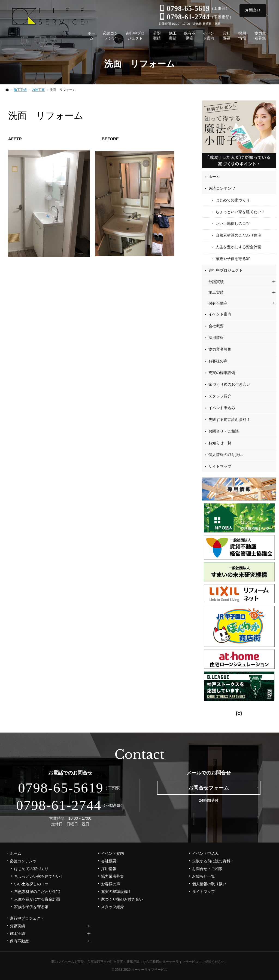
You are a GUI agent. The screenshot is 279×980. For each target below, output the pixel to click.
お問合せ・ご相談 (224, 431)
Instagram (239, 713)
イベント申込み (222, 408)
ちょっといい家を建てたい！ (240, 212)
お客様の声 (218, 361)
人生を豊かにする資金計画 (238, 247)
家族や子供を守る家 (233, 259)
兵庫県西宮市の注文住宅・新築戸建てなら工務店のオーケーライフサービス (143, 962)
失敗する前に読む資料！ (229, 419)
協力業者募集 (220, 349)
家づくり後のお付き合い (229, 384)
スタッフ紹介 (220, 396)
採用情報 (216, 338)
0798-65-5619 (61, 788)
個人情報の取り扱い (226, 455)
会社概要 (216, 326)
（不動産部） (196, 17)
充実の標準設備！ (224, 373)
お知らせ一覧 (220, 443)
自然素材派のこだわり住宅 (238, 235)
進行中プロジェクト (226, 270)
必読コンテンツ (222, 188)
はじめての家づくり (233, 200)
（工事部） (194, 8)
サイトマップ (220, 466)
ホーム (214, 177)
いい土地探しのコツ (233, 223)
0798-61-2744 (59, 805)
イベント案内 (220, 314)
